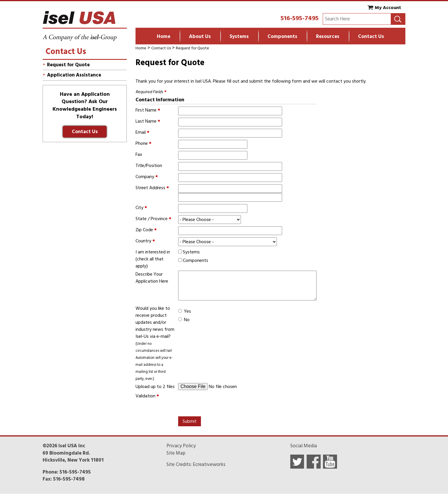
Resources (328, 36)
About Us (200, 36)
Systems (239, 36)
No (187, 320)
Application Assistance (74, 75)
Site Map (176, 453)
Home (164, 36)
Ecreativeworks (209, 465)
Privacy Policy (181, 446)
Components (282, 36)
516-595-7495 (300, 18)
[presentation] (223, 404)
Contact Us (371, 36)
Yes (187, 311)
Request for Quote (192, 48)
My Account (388, 8)
